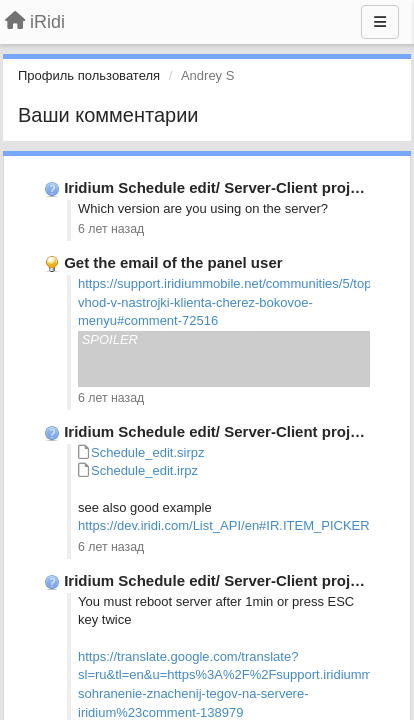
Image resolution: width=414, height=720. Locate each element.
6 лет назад (111, 229)
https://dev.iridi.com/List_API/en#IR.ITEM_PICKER (224, 525)
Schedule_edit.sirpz (147, 452)
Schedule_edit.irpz (144, 470)
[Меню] (380, 22)
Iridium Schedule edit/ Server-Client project (218, 187)
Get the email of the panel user (173, 262)
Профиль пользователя (89, 75)
